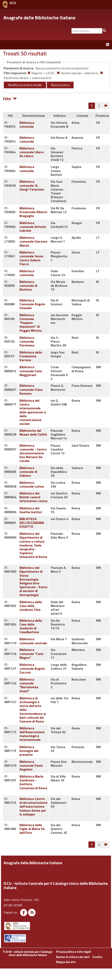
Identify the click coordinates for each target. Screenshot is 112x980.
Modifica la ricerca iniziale (25, 85)
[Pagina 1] (92, 106)
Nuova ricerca (60, 85)
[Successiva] (106, 106)
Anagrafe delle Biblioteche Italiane (39, 18)
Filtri (10, 99)
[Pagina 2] (99, 106)
